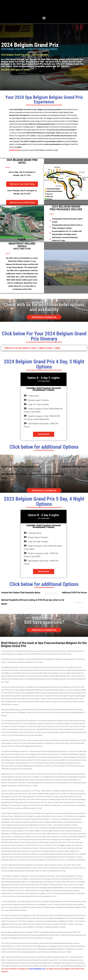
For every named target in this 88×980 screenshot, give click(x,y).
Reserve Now (44, 435)
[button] (44, 18)
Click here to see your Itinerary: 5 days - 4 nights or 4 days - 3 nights (40, 348)
